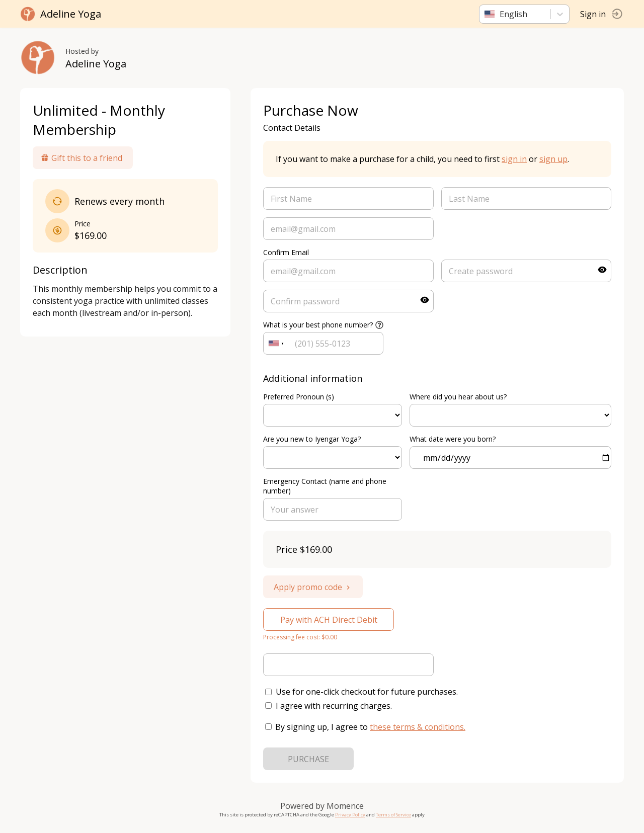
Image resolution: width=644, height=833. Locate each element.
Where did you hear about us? (458, 397)
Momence (345, 806)
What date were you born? (453, 439)
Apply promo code (313, 587)
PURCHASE (308, 759)
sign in (514, 159)
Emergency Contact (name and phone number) (325, 486)
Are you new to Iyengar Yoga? (312, 439)
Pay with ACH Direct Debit (329, 620)
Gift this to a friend (82, 158)
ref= (333, 415)
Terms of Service (393, 815)
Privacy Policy (350, 815)
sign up (553, 159)
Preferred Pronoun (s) (299, 397)
